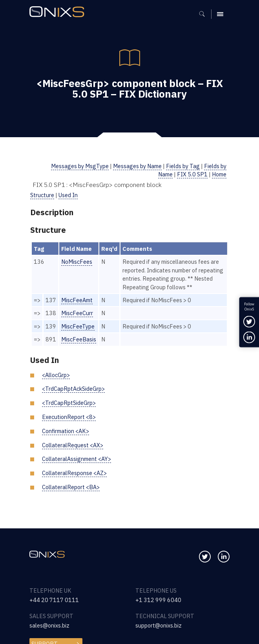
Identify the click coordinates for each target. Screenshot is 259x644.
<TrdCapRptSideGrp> (69, 403)
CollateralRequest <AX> (73, 445)
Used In (68, 195)
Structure (42, 195)
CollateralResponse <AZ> (74, 473)
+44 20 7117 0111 (54, 600)
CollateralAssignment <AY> (77, 459)
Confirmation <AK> (66, 431)
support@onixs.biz (159, 625)
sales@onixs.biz (49, 625)
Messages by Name (137, 166)
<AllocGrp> (56, 375)
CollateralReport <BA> (71, 487)
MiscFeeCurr (77, 313)
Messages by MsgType (80, 166)
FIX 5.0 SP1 (192, 174)
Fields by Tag (183, 166)
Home (219, 174)
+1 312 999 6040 (158, 600)
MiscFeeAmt (77, 300)
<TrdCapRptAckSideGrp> (73, 389)
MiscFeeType (78, 326)
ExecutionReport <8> (69, 417)
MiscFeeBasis (79, 339)
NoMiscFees (77, 262)
